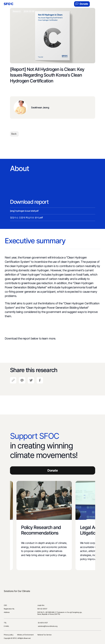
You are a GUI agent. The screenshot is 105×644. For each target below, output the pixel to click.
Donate (82, 4)
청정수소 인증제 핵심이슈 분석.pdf (26, 218)
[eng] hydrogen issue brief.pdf (24, 211)
